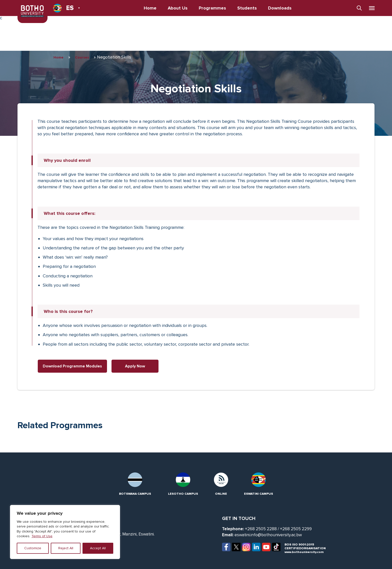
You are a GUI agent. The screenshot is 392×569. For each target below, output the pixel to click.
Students (247, 8)
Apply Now (135, 366)
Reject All (66, 548)
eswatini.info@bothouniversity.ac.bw (268, 535)
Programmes (212, 8)
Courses (82, 57)
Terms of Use (42, 536)
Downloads (280, 8)
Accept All (98, 548)
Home (150, 8)
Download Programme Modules (72, 366)
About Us (178, 8)
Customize (33, 548)
